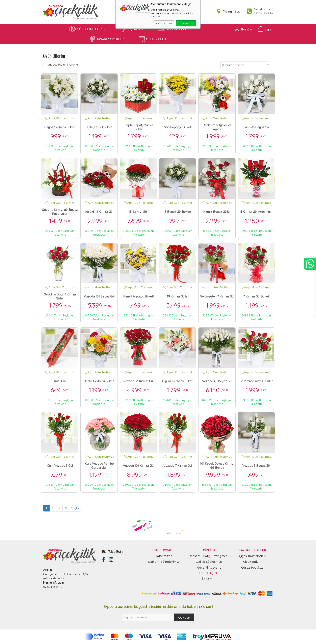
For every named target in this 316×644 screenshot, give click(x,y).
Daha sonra (164, 23)
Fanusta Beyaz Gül (256, 127)
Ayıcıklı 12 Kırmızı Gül (99, 212)
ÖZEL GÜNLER (152, 39)
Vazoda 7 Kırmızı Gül (178, 466)
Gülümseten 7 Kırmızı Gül (217, 297)
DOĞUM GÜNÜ (172, 29)
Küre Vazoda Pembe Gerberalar (99, 466)
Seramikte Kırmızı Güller (256, 381)
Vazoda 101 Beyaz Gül (99, 297)
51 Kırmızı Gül (138, 212)
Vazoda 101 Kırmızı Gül (138, 466)
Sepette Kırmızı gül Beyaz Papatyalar (60, 212)
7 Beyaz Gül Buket (99, 127)
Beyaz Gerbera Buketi (60, 127)
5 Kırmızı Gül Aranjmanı (256, 212)
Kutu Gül (60, 381)
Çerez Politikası (253, 568)
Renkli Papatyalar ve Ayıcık (217, 127)
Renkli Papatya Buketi (138, 297)
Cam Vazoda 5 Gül (60, 466)
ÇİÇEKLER (132, 29)
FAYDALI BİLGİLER (253, 550)
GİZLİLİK (209, 550)
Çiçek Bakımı (253, 562)
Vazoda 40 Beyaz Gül (217, 381)
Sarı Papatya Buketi (178, 127)
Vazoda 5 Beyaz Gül (256, 466)
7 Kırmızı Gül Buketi (256, 297)
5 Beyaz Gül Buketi (178, 212)
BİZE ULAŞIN (207, 573)
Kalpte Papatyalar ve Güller (138, 127)
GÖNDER (184, 618)
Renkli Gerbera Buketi (99, 381)
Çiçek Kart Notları (253, 556)
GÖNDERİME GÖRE (87, 29)
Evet (186, 23)
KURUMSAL (164, 550)
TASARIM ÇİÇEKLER (106, 39)
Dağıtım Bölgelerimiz (163, 562)
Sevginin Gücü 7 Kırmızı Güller (60, 297)
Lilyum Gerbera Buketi (178, 381)
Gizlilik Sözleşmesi (209, 562)
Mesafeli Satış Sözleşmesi (209, 556)
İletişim (207, 579)
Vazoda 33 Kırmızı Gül (138, 381)
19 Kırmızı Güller (178, 297)
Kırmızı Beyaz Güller (217, 212)
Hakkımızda (164, 556)
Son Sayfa (72, 508)
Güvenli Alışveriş (209, 568)
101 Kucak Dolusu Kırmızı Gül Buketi (217, 466)
